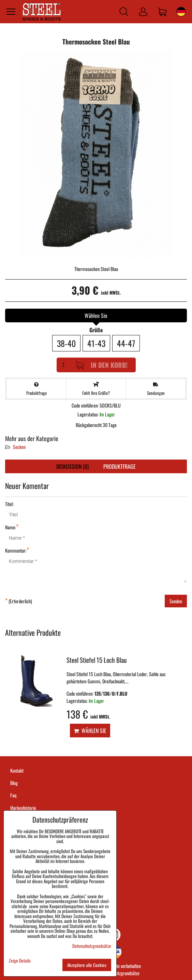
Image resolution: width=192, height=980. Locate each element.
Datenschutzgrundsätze (120, 973)
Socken (19, 447)
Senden (176, 601)
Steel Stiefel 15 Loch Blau (97, 660)
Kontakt (17, 770)
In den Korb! (101, 365)
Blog (14, 783)
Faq (13, 795)
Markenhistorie (23, 808)
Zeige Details (20, 961)
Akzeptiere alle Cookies (87, 965)
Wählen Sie (90, 731)
